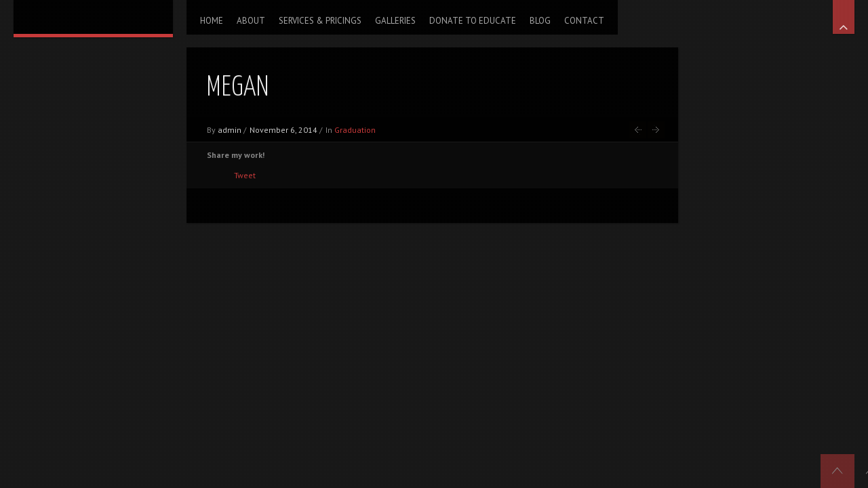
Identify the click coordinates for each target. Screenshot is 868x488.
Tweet (245, 175)
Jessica (656, 130)
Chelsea (638, 130)
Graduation (355, 130)
